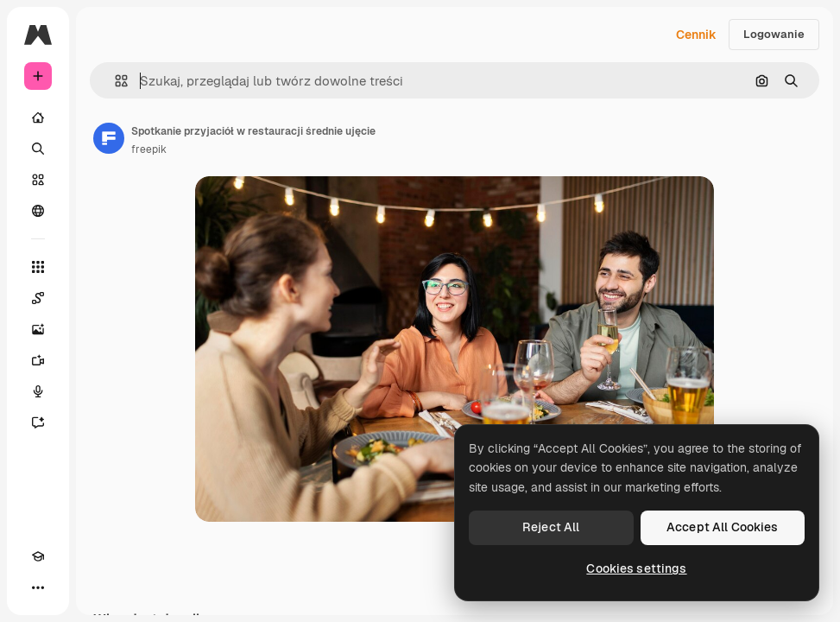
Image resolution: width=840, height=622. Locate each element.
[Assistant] (38, 422)
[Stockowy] (38, 180)
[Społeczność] (38, 211)
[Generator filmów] (38, 360)
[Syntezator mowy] (38, 391)
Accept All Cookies (723, 527)
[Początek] (38, 117)
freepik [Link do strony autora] (149, 149)
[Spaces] (38, 298)
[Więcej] (38, 587)
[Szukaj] (38, 149)
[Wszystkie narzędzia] (38, 267)
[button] (114, 81)
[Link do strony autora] (109, 138)
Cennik (696, 35)
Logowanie (774, 34)
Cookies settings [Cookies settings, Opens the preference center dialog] (636, 568)
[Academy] (38, 556)
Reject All (551, 527)
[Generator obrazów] (38, 329)
